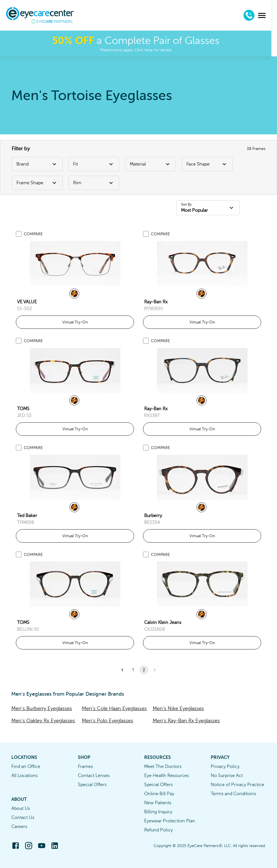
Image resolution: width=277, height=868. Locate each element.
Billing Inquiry (158, 812)
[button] (122, 670)
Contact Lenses (94, 776)
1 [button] (133, 670)
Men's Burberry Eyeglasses (42, 708)
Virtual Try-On (75, 322)
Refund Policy (158, 830)
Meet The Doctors (163, 767)
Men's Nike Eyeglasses (178, 708)
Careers (19, 827)
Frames (85, 767)
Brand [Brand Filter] (37, 164)
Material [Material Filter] (150, 164)
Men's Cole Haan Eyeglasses (114, 708)
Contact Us (23, 818)
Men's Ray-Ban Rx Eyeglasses (186, 721)
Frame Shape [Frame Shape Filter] (37, 183)
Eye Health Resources (167, 776)
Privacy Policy (225, 767)
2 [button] (144, 670)
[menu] (268, 15)
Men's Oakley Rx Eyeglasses (43, 721)
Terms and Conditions (233, 794)
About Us (21, 808)
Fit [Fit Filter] (94, 164)
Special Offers (92, 785)
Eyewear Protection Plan (170, 821)
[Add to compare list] (19, 234)
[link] (75, 264)
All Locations (24, 776)
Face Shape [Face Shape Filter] (207, 164)
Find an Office (26, 767)
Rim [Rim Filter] (94, 183)
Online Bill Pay (159, 794)
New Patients (158, 803)
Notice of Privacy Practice (237, 785)
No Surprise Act (227, 776)
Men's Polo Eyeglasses (107, 721)
